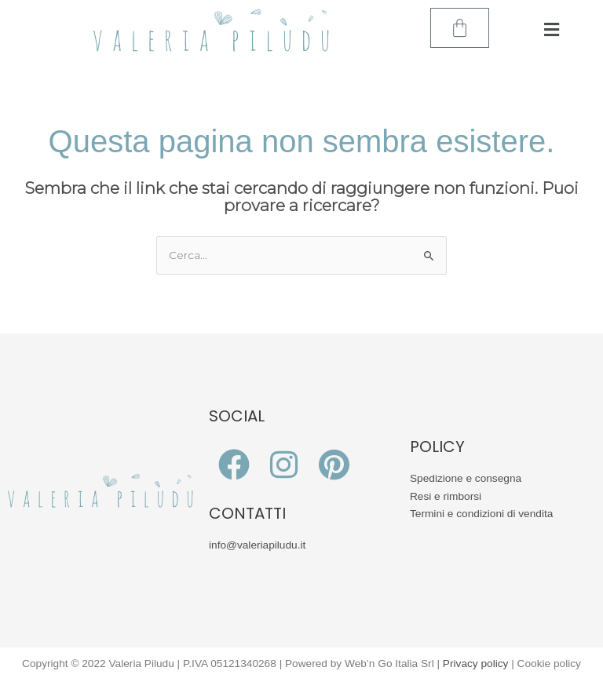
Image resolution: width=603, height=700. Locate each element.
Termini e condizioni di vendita (481, 514)
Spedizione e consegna (466, 478)
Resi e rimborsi (446, 496)
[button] (552, 30)
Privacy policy (476, 664)
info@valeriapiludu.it (257, 545)
